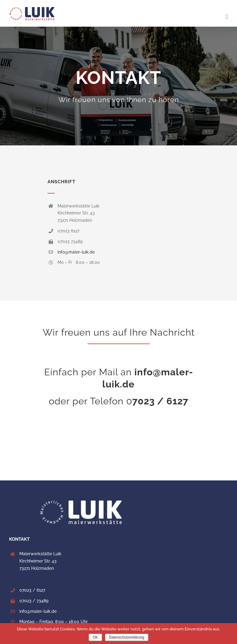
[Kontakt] (118, 86)
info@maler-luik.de (76, 252)
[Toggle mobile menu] (227, 17)
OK (95, 637)
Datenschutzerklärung (127, 637)
